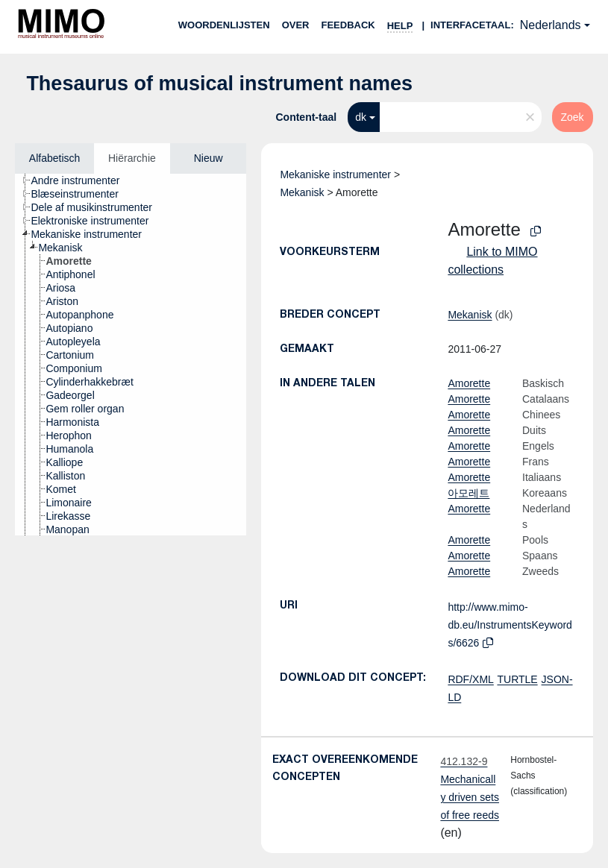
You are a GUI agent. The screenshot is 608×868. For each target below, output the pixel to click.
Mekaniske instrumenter (335, 174)
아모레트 (468, 493)
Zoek (573, 117)
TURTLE (517, 679)
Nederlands (551, 25)
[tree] (131, 355)
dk (361, 117)
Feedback (348, 25)
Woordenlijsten (224, 25)
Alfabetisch (54, 158)
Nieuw (209, 158)
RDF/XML (470, 679)
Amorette (469, 383)
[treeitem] (81, 180)
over (296, 25)
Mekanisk (302, 192)
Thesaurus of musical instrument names (219, 84)
